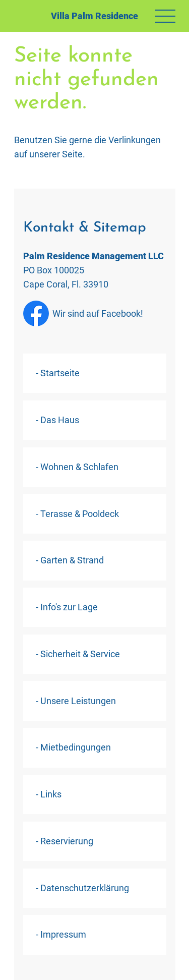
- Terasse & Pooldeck (77, 514)
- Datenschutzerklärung (82, 888)
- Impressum (61, 934)
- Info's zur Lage (67, 607)
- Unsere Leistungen (76, 701)
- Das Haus (57, 420)
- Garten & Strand (70, 560)
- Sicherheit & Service (78, 654)
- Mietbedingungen (73, 747)
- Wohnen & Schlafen (77, 467)
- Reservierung (65, 841)
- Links (49, 794)
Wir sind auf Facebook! (83, 313)
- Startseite (58, 373)
